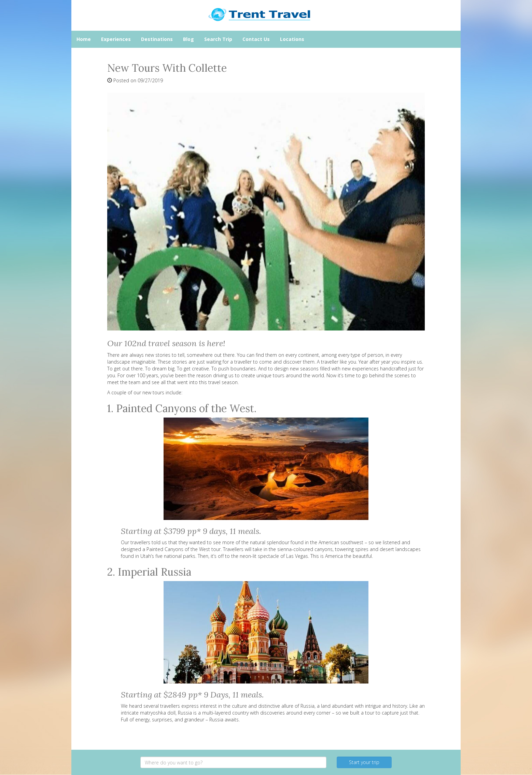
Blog (188, 39)
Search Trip (218, 39)
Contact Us (256, 39)
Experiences (116, 39)
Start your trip (364, 762)
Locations (292, 39)
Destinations (157, 39)
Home (84, 39)
